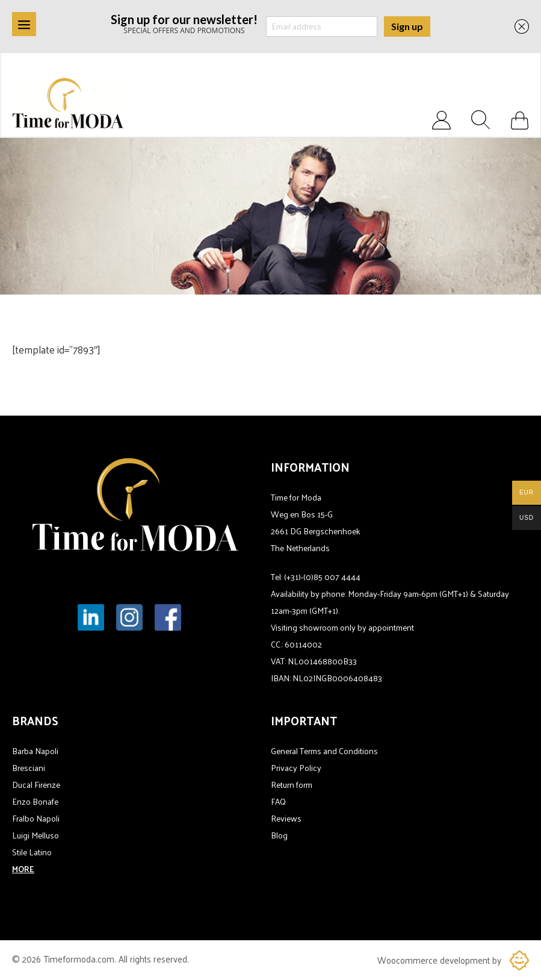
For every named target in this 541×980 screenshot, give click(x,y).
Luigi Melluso (36, 835)
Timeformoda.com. (81, 959)
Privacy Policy (296, 768)
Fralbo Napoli (36, 818)
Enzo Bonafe (35, 801)
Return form (292, 785)
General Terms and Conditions (324, 751)
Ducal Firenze (36, 785)
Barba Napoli (35, 751)
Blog (279, 835)
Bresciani (29, 768)
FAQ (278, 801)
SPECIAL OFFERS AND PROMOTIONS (184, 23)
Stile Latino (32, 852)
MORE (23, 869)
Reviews (286, 818)
